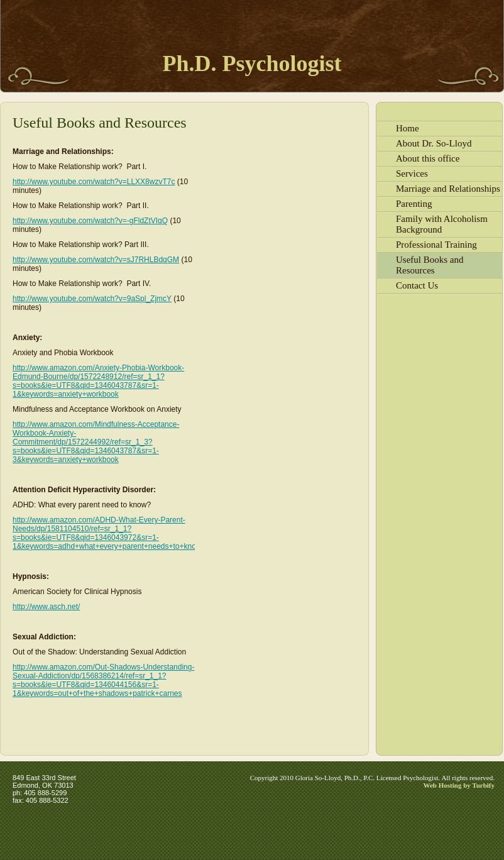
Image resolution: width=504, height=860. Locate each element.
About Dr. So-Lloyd (434, 143)
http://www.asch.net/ (46, 607)
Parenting (414, 204)
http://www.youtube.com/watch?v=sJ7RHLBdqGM (96, 260)
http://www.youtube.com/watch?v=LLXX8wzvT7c (94, 182)
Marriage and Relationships (448, 189)
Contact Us (417, 285)
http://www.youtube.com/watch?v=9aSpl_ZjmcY (92, 299)
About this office (428, 158)
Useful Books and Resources (430, 265)
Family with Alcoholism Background (442, 224)
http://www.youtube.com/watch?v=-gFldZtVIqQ (90, 221)
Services (412, 174)
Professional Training (436, 245)
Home (408, 128)
